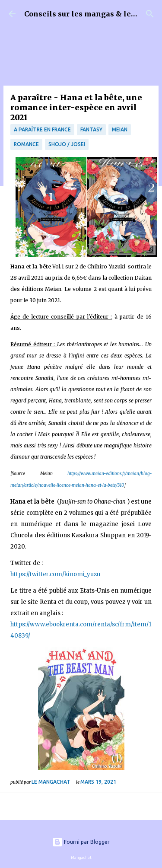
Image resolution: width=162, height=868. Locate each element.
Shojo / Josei (67, 144)
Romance (26, 144)
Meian (120, 129)
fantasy (91, 129)
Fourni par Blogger (81, 842)
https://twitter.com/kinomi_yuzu (55, 574)
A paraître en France (42, 129)
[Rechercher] (150, 14)
